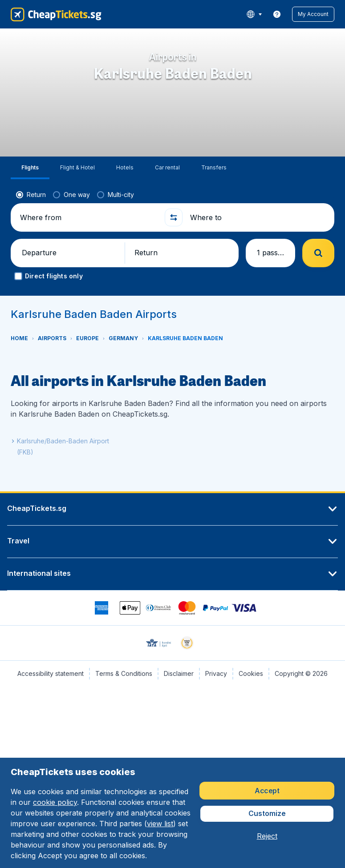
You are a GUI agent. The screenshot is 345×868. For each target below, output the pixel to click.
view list (160, 824)
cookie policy (55, 802)
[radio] (31, 195)
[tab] (30, 168)
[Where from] (89, 217)
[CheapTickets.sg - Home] (56, 14)
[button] (313, 14)
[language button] (254, 14)
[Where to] (259, 217)
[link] (277, 14)
